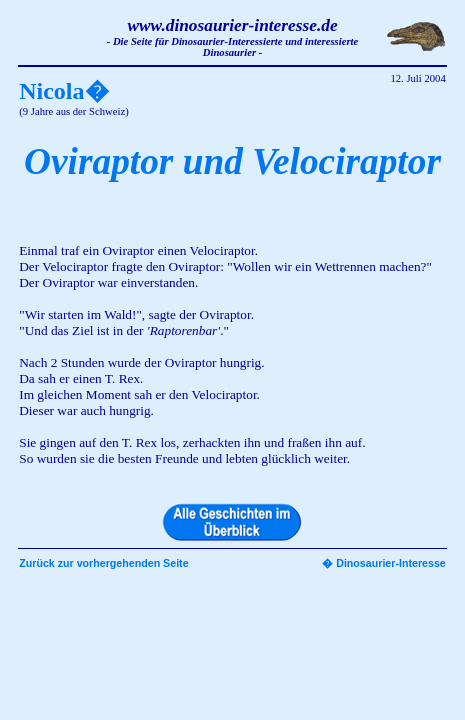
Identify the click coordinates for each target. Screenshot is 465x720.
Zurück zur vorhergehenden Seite (103, 563)
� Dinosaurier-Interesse (384, 563)
